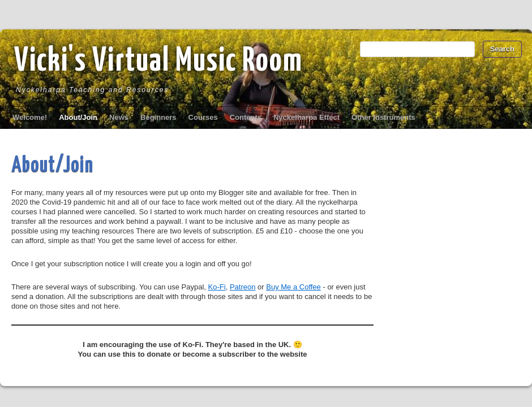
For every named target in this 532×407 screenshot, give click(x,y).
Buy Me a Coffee (293, 287)
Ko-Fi (217, 287)
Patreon (243, 287)
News (119, 117)
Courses (203, 117)
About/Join (78, 117)
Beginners (158, 117)
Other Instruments (383, 117)
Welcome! (30, 117)
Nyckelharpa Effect (306, 117)
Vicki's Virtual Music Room (158, 62)
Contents (246, 117)
